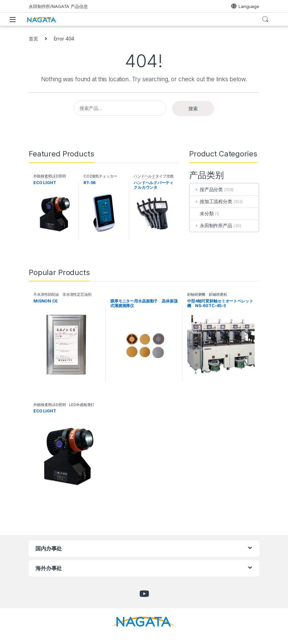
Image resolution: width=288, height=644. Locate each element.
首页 (33, 39)
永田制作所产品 (211, 225)
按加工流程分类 (211, 201)
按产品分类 (206, 189)
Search (265, 19)
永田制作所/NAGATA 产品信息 (58, 6)
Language (245, 6)
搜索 (193, 108)
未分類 (202, 213)
